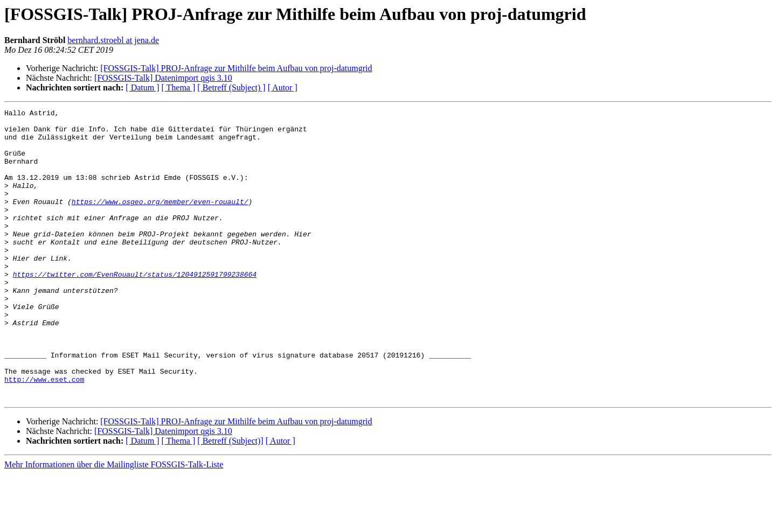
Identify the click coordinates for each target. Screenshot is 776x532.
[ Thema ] (179, 87)
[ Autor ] (283, 87)
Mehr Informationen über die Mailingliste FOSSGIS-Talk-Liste (114, 523)
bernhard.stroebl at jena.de (113, 40)
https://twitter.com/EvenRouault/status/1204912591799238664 (135, 308)
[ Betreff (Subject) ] (231, 87)
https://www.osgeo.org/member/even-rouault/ (160, 221)
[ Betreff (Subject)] (230, 499)
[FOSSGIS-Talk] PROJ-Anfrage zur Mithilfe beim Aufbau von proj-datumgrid (236, 68)
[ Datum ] (142, 87)
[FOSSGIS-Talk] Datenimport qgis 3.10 (163, 78)
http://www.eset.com (44, 434)
